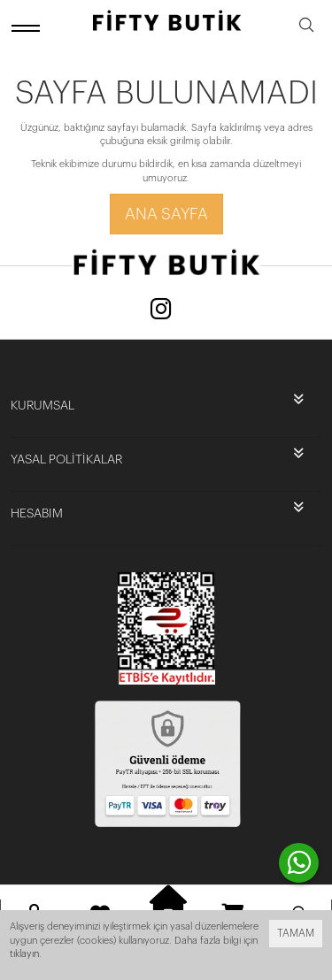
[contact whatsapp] (299, 863)
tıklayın (24, 954)
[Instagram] (161, 311)
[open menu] (28, 28)
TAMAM (296, 933)
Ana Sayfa (166, 214)
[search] (306, 28)
